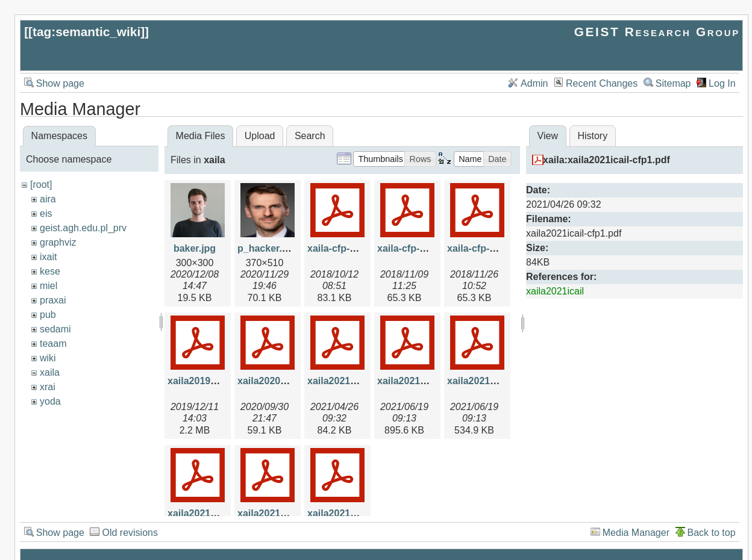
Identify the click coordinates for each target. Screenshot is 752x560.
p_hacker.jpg (267, 248)
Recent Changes (602, 83)
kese (50, 271)
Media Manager (636, 533)
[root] (41, 185)
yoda (50, 401)
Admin (534, 83)
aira (48, 199)
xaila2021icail (555, 291)
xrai (48, 387)
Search (310, 136)
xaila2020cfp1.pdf (277, 381)
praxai (53, 300)
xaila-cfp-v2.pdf (412, 248)
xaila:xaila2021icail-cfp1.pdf (606, 160)
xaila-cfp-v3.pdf (482, 248)
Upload (260, 136)
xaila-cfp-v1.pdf (343, 248)
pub (48, 315)
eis (46, 213)
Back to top (712, 533)
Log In (722, 83)
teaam (53, 344)
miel (49, 286)
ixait (48, 257)
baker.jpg (195, 248)
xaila (50, 372)
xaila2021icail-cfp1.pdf (359, 381)
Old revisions (130, 533)
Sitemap (673, 83)
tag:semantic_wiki (86, 32)
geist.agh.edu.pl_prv (83, 228)
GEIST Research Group (657, 32)
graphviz (58, 242)
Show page (60, 83)
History (592, 136)
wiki (48, 358)
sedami (55, 329)
